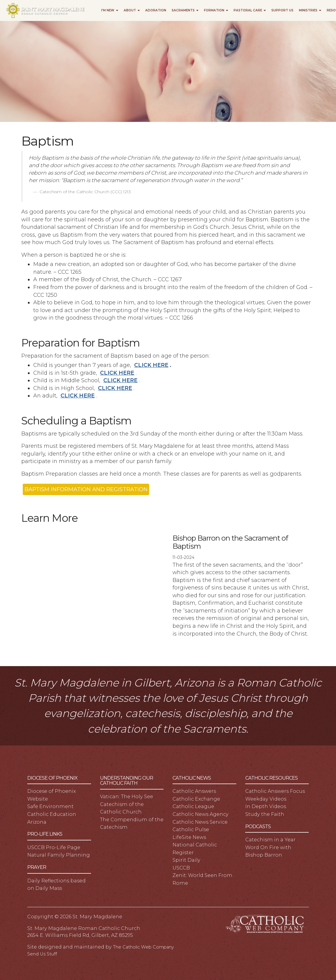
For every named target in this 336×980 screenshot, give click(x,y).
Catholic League (193, 806)
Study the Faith (265, 814)
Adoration (156, 10)
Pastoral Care (250, 10)
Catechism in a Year (270, 840)
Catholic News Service (200, 822)
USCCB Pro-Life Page (54, 847)
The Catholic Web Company (143, 947)
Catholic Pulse (191, 829)
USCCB (181, 868)
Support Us (282, 10)
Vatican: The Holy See (127, 796)
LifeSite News (189, 837)
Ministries (310, 10)
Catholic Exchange (196, 799)
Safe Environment (50, 806)
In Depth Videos (266, 806)
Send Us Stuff (42, 954)
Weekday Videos (266, 799)
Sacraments (185, 10)
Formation (216, 10)
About (132, 10)
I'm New (110, 10)
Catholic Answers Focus (275, 791)
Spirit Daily (186, 860)
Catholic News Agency (200, 814)
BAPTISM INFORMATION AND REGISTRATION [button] (86, 489)
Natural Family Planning (59, 855)
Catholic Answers (194, 791)
